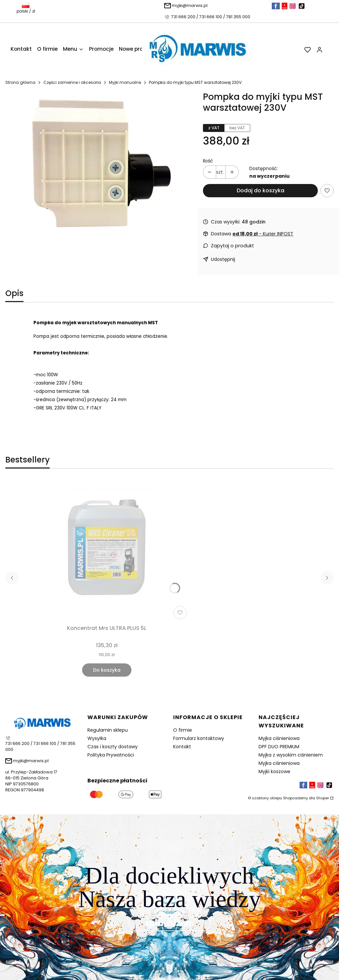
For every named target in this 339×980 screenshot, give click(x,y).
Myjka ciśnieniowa (279, 738)
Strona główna (20, 82)
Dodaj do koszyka (261, 190)
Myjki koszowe (274, 771)
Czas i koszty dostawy (113, 747)
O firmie (183, 730)
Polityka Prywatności (111, 755)
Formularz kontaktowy (199, 738)
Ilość (208, 161)
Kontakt (182, 747)
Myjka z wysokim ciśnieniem (291, 755)
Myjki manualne (125, 82)
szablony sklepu (267, 798)
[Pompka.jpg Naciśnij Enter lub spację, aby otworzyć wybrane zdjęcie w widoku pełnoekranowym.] (99, 167)
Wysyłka (97, 738)
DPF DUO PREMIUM (279, 747)
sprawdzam (169, 923)
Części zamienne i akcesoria (72, 82)
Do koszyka (107, 670)
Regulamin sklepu (108, 730)
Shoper (323, 798)
